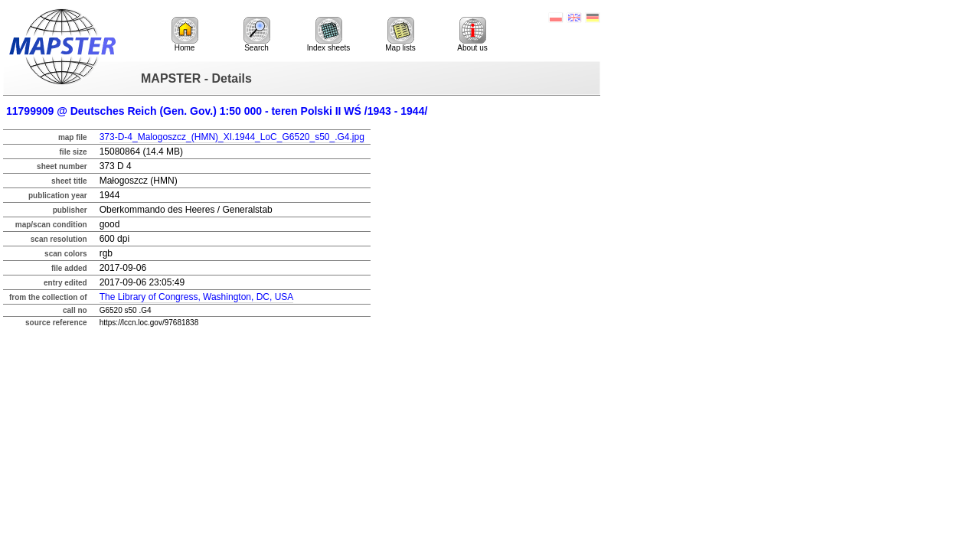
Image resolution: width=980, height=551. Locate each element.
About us (472, 34)
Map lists (400, 34)
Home (185, 34)
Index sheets (329, 34)
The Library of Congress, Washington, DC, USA (197, 297)
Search (257, 34)
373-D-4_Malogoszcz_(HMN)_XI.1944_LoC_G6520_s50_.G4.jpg (232, 137)
